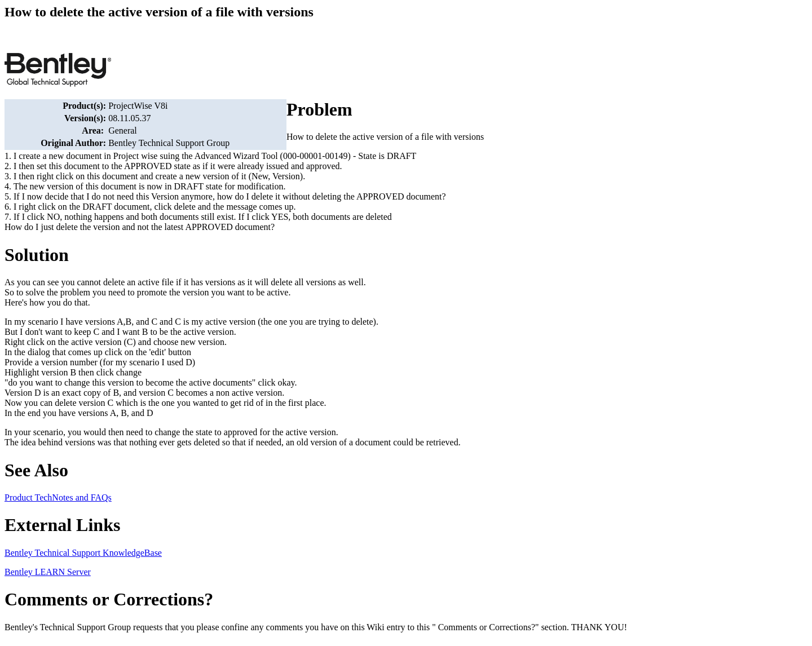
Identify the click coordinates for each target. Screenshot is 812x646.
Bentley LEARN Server (48, 572)
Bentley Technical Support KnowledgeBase (83, 553)
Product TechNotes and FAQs (58, 497)
